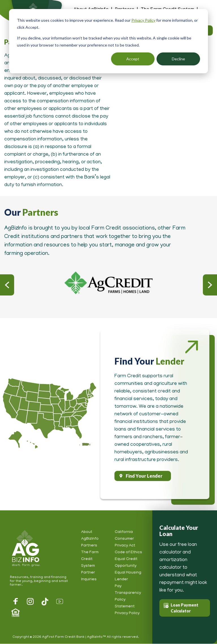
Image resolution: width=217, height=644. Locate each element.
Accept (133, 59)
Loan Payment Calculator (185, 608)
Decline (178, 59)
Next (210, 285)
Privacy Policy (143, 20)
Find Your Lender (144, 476)
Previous (7, 285)
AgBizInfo (25, 549)
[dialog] (108, 41)
